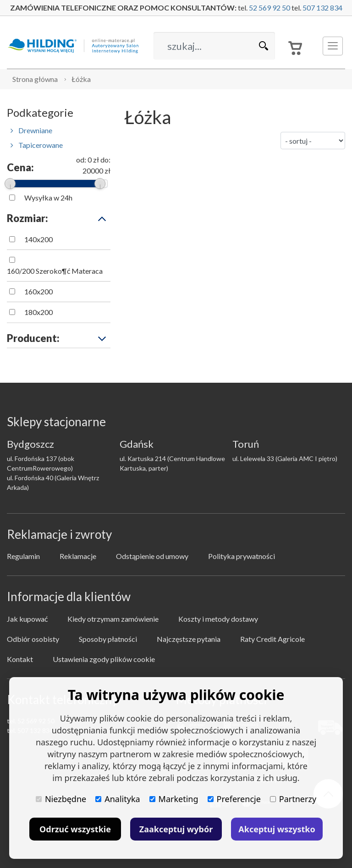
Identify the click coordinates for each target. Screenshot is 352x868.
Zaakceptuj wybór (176, 829)
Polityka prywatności (242, 556)
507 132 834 (322, 8)
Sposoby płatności (108, 639)
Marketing (174, 799)
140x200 (38, 239)
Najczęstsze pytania (189, 639)
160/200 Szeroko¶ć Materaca (55, 271)
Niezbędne (61, 799)
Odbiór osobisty (33, 639)
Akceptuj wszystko (277, 829)
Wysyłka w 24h (48, 198)
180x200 (38, 312)
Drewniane (31, 130)
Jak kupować (27, 619)
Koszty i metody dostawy (218, 619)
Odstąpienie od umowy (152, 556)
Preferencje (234, 799)
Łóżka (81, 79)
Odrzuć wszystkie (75, 829)
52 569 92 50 (269, 8)
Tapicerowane (37, 145)
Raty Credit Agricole (272, 639)
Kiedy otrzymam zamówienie (113, 619)
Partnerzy (293, 799)
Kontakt (20, 659)
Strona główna (35, 79)
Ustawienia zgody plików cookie (104, 659)
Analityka (118, 799)
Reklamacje (78, 556)
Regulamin (23, 556)
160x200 (38, 291)
